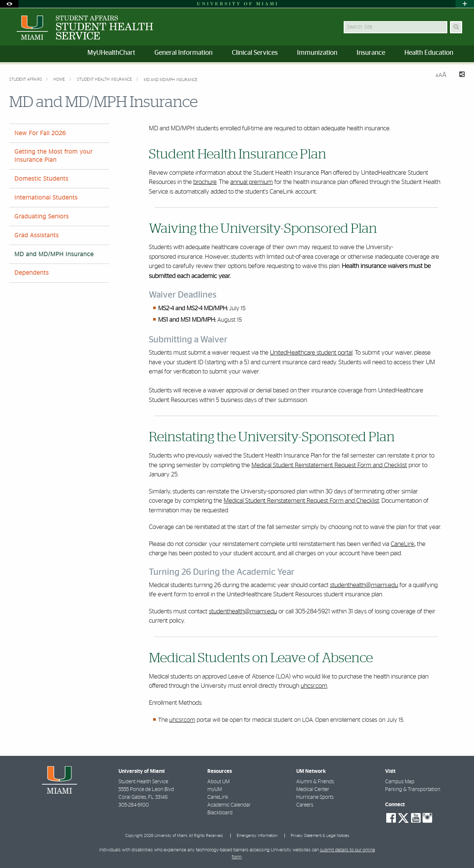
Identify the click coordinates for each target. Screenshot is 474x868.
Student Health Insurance (105, 79)
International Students (46, 198)
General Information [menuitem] (183, 53)
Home (60, 79)
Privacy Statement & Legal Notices (320, 836)
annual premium (252, 182)
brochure (205, 182)
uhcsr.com (314, 686)
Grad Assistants (37, 235)
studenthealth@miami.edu (364, 585)
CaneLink (403, 544)
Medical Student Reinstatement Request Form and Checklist (329, 465)
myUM (215, 790)
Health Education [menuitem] (429, 53)
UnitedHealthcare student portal (311, 353)
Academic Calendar (229, 805)
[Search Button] (456, 27)
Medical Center (313, 790)
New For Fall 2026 (40, 133)
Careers (305, 805)
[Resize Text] (441, 75)
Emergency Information (257, 836)
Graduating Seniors (42, 217)
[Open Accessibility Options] (9, 4)
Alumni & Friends (315, 782)
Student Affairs (26, 79)
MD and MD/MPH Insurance (171, 80)
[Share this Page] (459, 75)
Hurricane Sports (315, 797)
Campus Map (400, 782)
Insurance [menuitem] (371, 53)
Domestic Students (41, 179)
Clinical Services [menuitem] (255, 53)
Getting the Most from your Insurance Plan (54, 156)
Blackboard (220, 813)
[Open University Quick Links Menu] (465, 4)
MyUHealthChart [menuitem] (111, 53)
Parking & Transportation (413, 790)
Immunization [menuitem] (317, 53)
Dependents (32, 273)
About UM (218, 782)
